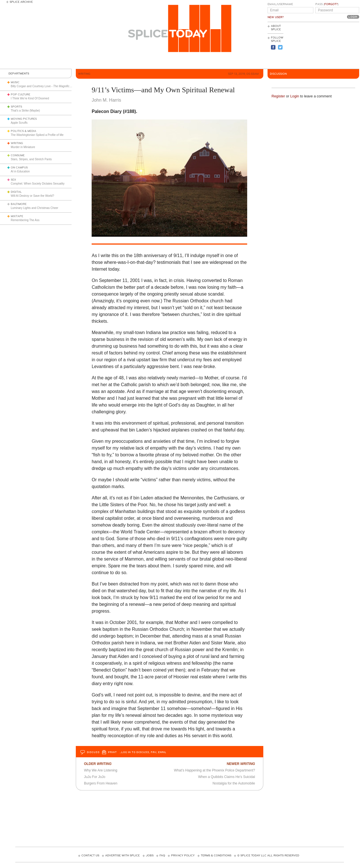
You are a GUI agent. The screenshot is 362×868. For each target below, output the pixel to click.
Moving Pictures (24, 119)
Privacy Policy (183, 856)
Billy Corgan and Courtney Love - (47, 86)
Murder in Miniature (23, 147)
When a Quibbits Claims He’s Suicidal (226, 777)
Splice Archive (21, 2)
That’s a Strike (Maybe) (25, 111)
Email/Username (280, 4)
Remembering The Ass (25, 220)
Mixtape (17, 216)
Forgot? (331, 4)
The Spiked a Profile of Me (37, 135)
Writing (17, 143)
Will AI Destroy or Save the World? (32, 196)
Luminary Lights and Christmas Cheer (35, 208)
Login (295, 96)
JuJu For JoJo (95, 777)
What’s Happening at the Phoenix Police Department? (215, 770)
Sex (13, 180)
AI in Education (20, 171)
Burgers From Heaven (101, 783)
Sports (16, 107)
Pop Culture (21, 95)
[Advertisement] (334, 46)
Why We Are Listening (101, 770)
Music (15, 82)
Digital (16, 192)
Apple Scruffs (19, 123)
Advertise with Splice (122, 856)
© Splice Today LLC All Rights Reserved (268, 856)
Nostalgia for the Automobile (234, 783)
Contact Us (90, 856)
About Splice (276, 28)
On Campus (19, 168)
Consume (18, 155)
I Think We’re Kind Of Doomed (30, 98)
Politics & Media (23, 131)
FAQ (162, 856)
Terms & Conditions (216, 856)
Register (278, 96)
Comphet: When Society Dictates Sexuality (38, 184)
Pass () (327, 4)
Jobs (150, 856)
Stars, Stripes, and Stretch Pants (31, 159)
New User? (276, 17)
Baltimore (19, 204)
